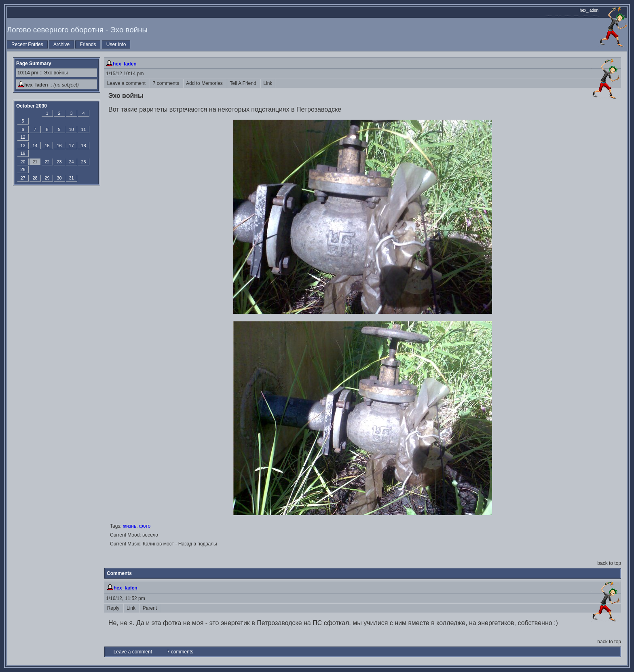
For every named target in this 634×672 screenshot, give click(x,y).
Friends (88, 44)
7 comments (167, 83)
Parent (150, 608)
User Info (116, 44)
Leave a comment (127, 83)
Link (268, 83)
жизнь (130, 526)
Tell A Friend (244, 83)
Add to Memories (205, 83)
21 (35, 162)
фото (145, 526)
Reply (114, 608)
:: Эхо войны (43, 73)
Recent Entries (27, 44)
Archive (61, 44)
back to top (609, 563)
